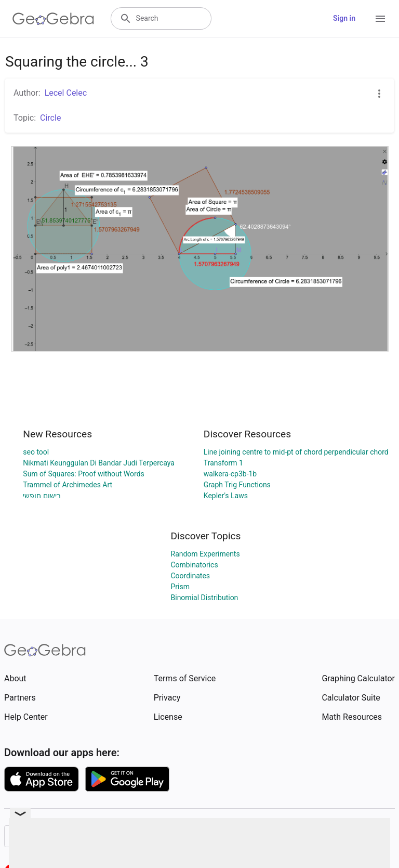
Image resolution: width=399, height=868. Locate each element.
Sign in (344, 18)
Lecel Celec (66, 93)
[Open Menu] (380, 19)
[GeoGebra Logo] (53, 19)
